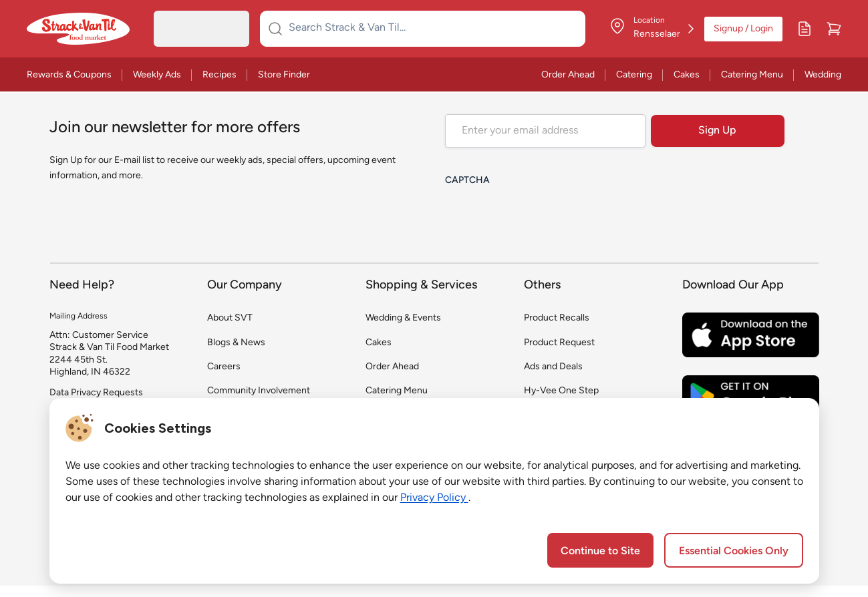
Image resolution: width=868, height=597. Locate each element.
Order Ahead (568, 75)
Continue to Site (600, 552)
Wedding (823, 75)
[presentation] (547, 219)
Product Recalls (557, 318)
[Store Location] (652, 29)
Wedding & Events (403, 318)
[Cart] (834, 29)
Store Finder (284, 75)
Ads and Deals (553, 367)
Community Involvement (259, 391)
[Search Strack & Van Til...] (431, 29)
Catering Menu (752, 75)
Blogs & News (236, 343)
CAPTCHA (467, 181)
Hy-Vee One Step (561, 391)
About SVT (230, 318)
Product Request (559, 343)
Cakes (687, 75)
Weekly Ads (157, 75)
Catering (634, 75)
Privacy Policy (434, 498)
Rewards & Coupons (69, 75)
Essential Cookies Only (734, 552)
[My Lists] (805, 29)
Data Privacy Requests (96, 393)
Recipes (220, 75)
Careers (224, 367)
